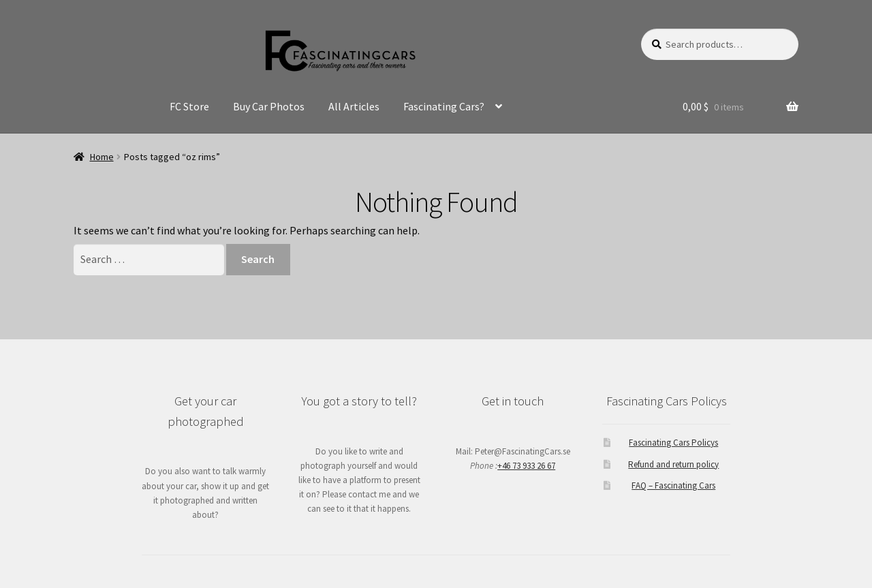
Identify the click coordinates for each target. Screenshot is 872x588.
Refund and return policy (673, 464)
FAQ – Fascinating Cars (673, 485)
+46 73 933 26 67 (526, 466)
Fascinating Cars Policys (673, 443)
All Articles (354, 106)
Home (102, 157)
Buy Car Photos (269, 106)
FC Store (189, 106)
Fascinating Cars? (444, 106)
